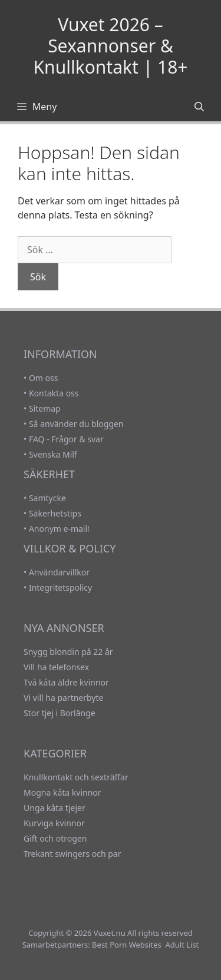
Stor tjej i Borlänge (60, 713)
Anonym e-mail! (59, 529)
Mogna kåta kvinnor (62, 792)
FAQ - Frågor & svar (66, 439)
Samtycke (47, 498)
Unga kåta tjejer (55, 808)
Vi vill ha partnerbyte (63, 698)
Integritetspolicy (60, 587)
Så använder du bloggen (76, 424)
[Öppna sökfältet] (199, 107)
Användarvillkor (59, 572)
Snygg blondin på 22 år (68, 652)
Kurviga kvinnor (54, 823)
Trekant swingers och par (72, 854)
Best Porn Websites (127, 945)
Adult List (182, 945)
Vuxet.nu (110, 933)
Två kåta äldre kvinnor (66, 682)
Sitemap (45, 408)
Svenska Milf (53, 454)
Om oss (44, 378)
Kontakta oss (54, 393)
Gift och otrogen (55, 838)
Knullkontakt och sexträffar (76, 777)
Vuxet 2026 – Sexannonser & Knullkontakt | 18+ (111, 46)
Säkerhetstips (55, 513)
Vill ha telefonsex (56, 667)
